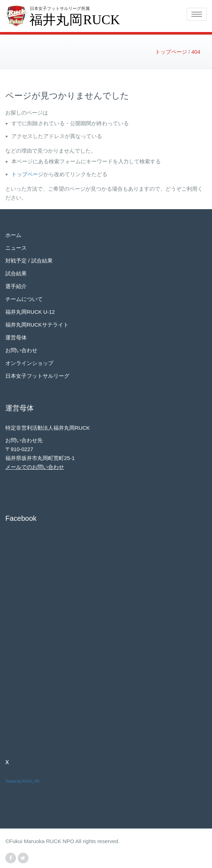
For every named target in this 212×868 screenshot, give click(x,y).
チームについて (24, 299)
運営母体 (16, 337)
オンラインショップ (29, 363)
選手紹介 (16, 286)
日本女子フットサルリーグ (37, 376)
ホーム (13, 235)
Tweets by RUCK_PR (22, 781)
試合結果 (16, 273)
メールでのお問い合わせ (35, 467)
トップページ (27, 174)
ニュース (16, 248)
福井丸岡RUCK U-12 (30, 312)
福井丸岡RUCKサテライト (37, 325)
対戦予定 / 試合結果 (29, 261)
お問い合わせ (21, 350)
